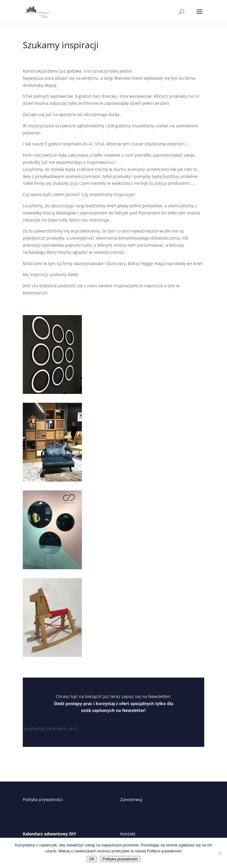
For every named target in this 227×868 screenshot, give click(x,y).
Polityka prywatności (43, 799)
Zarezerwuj (131, 799)
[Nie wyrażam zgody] (220, 853)
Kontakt (128, 834)
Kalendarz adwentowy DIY (50, 834)
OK (92, 859)
